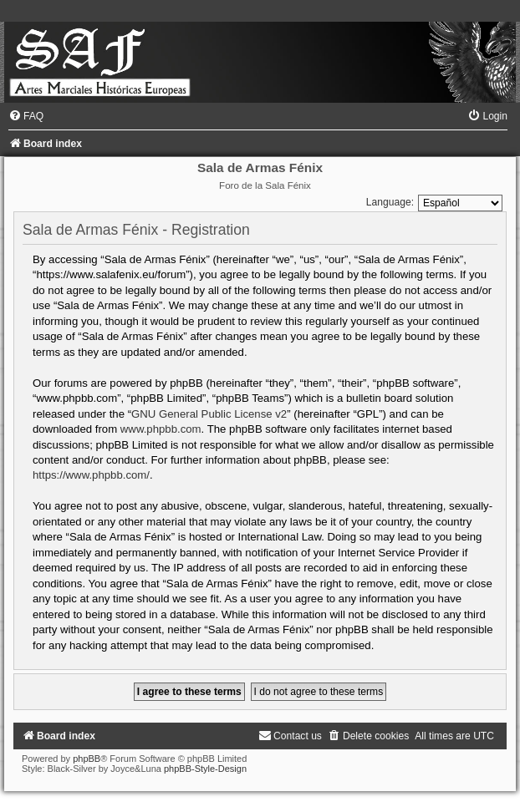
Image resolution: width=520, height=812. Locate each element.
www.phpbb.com (161, 429)
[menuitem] (26, 116)
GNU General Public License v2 (209, 414)
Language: (390, 202)
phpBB (87, 759)
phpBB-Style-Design (205, 769)
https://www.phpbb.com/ (91, 475)
